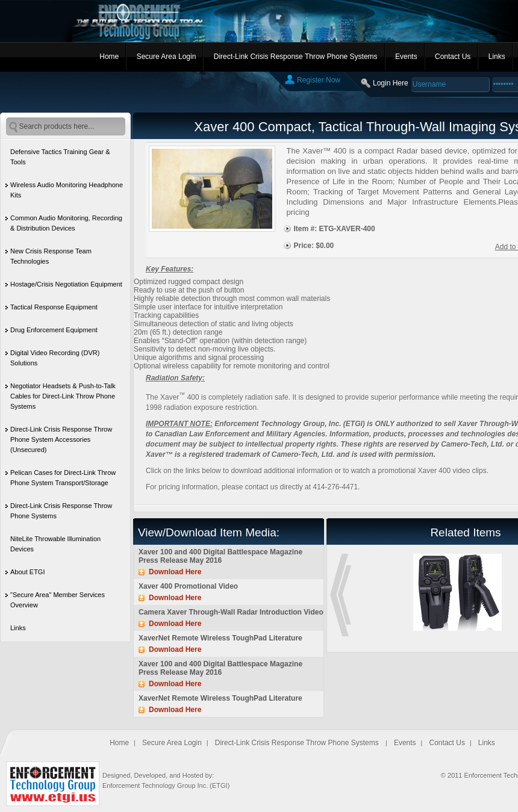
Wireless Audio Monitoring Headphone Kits (67, 190)
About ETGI (27, 572)
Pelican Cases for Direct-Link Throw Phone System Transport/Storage (63, 478)
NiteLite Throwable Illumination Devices (55, 544)
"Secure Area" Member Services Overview (58, 600)
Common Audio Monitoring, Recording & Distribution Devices (66, 223)
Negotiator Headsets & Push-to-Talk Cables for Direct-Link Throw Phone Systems (63, 396)
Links (497, 57)
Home (109, 57)
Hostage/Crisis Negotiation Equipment (66, 284)
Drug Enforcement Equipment (54, 330)
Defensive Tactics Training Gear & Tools (60, 157)
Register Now (319, 80)
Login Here (391, 83)
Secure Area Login (167, 57)
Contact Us (453, 57)
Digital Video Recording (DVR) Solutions (55, 358)
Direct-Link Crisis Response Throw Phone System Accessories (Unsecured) (61, 439)
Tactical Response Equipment (54, 307)
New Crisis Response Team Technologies (51, 256)
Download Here (175, 572)
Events (406, 57)
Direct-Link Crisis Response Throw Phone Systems (296, 57)
